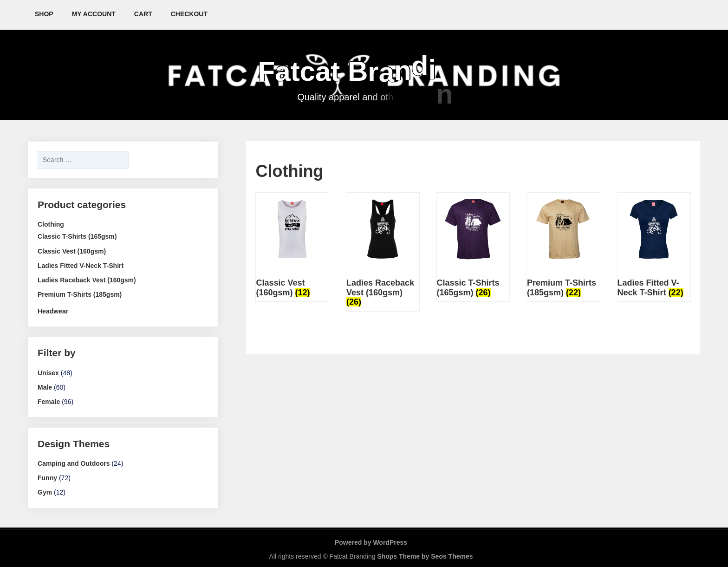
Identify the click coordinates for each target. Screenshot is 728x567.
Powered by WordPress (371, 542)
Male (45, 387)
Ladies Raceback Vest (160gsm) (87, 280)
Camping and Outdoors (74, 463)
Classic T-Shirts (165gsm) (77, 236)
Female (49, 402)
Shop (44, 14)
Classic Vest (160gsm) (72, 251)
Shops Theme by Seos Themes (425, 556)
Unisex (48, 373)
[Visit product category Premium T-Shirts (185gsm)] (563, 247)
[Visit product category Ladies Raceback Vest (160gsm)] (383, 252)
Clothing (51, 224)
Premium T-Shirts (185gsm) (80, 294)
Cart (143, 14)
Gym (45, 492)
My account (94, 14)
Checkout (189, 14)
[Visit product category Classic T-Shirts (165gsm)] (473, 247)
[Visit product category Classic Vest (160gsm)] (292, 247)
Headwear (53, 311)
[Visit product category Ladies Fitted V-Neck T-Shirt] (654, 247)
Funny (47, 478)
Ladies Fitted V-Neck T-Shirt (81, 266)
